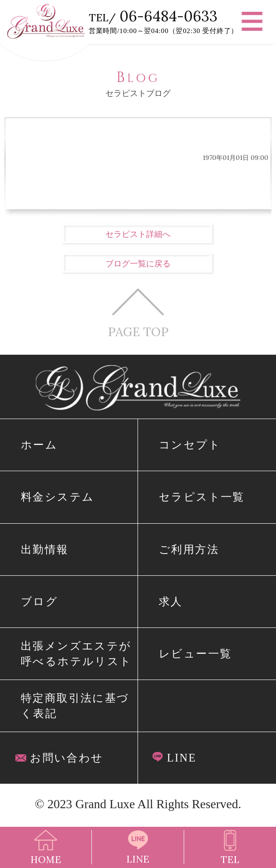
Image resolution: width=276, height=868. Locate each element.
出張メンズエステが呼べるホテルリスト (76, 653)
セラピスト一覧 (202, 497)
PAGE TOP (138, 313)
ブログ (39, 601)
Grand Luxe (105, 804)
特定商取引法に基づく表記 (75, 706)
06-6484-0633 (169, 16)
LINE (174, 758)
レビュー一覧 (195, 653)
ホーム (39, 445)
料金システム (58, 497)
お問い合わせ (59, 758)
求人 (171, 601)
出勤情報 (45, 549)
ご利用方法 (189, 549)
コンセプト (190, 445)
